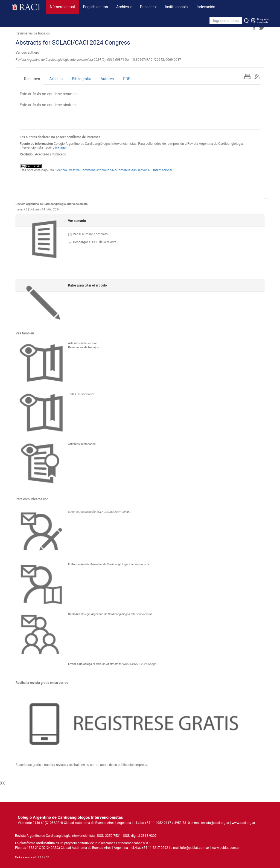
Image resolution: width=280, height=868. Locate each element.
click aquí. (60, 147)
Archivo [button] (124, 7)
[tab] (140, 221)
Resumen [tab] (32, 79)
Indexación (206, 7)
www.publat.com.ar (225, 848)
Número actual (64, 6)
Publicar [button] (148, 7)
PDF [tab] (127, 79)
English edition (96, 7)
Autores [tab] (107, 79)
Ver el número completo (90, 234)
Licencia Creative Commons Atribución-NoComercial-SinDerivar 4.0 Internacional (113, 170)
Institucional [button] (177, 7)
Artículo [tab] (56, 79)
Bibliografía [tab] (82, 79)
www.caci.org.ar (243, 823)
